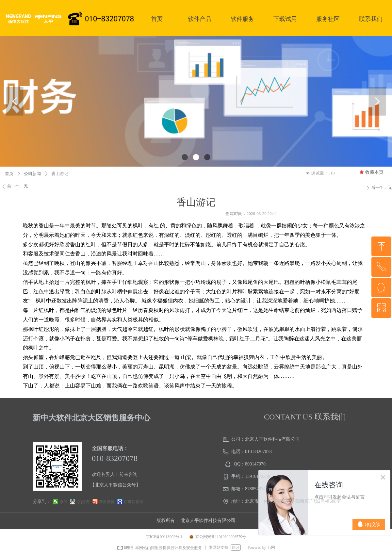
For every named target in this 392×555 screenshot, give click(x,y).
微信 (63, 502)
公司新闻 (32, 174)
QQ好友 (83, 502)
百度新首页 (134, 502)
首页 (9, 174)
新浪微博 (107, 502)
